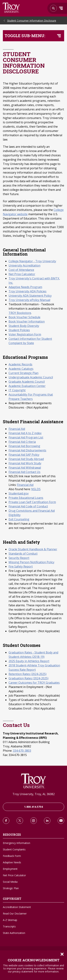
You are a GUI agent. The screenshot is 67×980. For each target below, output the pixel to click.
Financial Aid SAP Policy (24, 455)
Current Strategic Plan (23, 373)
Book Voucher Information (27, 321)
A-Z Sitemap (10, 920)
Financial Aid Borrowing (24, 446)
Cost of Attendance (21, 270)
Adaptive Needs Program (25, 287)
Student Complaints (14, 849)
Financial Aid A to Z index (25, 433)
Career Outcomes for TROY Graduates (34, 683)
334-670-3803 (22, 751)
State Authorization (14, 933)
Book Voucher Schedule (24, 317)
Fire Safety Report (21, 566)
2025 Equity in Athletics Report (29, 661)
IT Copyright (17, 390)
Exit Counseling (19, 519)
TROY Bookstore (20, 313)
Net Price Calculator (22, 274)
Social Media (10, 882)
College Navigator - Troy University (32, 261)
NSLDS (36, 489)
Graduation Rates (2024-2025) (28, 678)
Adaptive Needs (12, 862)
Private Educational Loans (26, 498)
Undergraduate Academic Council (31, 377)
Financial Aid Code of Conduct (28, 506)
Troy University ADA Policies (28, 291)
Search (11, 8)
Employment (10, 869)
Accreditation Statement (17, 907)
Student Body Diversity (24, 326)
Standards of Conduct (23, 554)
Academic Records (20, 364)
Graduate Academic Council (27, 382)
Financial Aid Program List (26, 437)
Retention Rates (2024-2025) (28, 674)
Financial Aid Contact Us (24, 472)
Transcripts (9, 926)
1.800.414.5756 (33, 807)
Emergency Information (17, 843)
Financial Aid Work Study (25, 463)
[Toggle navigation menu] (59, 36)
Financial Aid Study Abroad (26, 459)
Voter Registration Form (25, 334)
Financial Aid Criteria (22, 442)
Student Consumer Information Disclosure (32, 21)
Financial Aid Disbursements (27, 450)
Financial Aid (17, 429)
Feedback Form (12, 856)
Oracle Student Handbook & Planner (33, 549)
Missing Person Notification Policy (31, 562)
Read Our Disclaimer (15, 913)
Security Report (19, 558)
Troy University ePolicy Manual (29, 300)
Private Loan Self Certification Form (32, 502)
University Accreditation (24, 265)
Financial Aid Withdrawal (25, 468)
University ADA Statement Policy (30, 296)
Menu (61, 8)
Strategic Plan (11, 888)
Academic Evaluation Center (27, 386)
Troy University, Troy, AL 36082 (34, 794)
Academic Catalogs (21, 369)
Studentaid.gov (19, 493)
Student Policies (19, 330)
